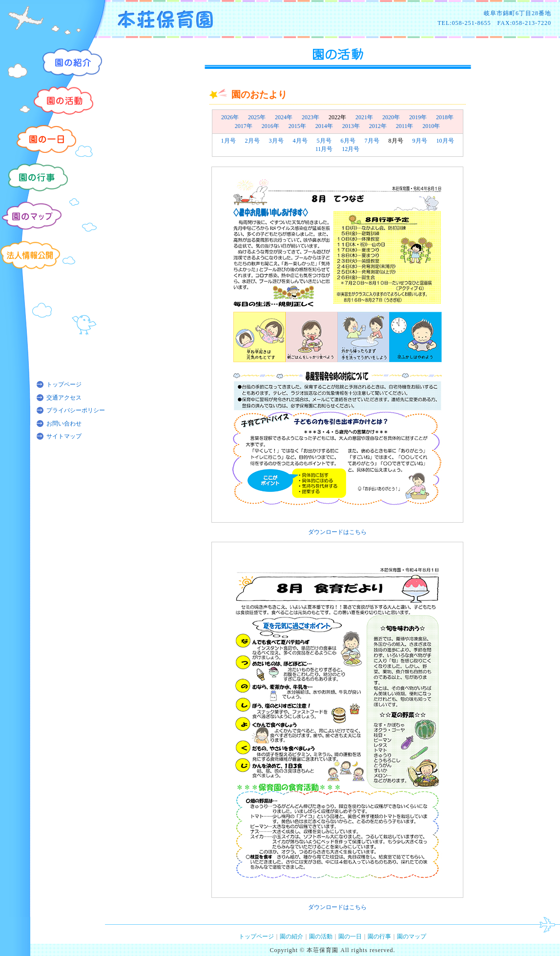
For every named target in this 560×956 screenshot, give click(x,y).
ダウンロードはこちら (337, 532)
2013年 (351, 126)
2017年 (244, 126)
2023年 (311, 117)
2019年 (418, 117)
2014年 (324, 126)
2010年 (431, 126)
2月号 (252, 141)
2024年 (284, 117)
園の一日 (350, 936)
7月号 (372, 141)
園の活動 (321, 936)
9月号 (420, 141)
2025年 (257, 117)
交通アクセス (64, 398)
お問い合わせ (64, 424)
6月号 (348, 141)
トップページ (64, 384)
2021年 (364, 117)
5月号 (324, 141)
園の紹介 (291, 936)
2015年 (297, 126)
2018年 (445, 117)
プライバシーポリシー (76, 410)
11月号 (324, 149)
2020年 (391, 117)
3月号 (276, 141)
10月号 (445, 141)
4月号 (300, 141)
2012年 (378, 126)
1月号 (228, 141)
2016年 (270, 126)
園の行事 (379, 936)
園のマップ (412, 936)
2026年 (230, 117)
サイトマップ (64, 436)
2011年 (405, 126)
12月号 (351, 149)
